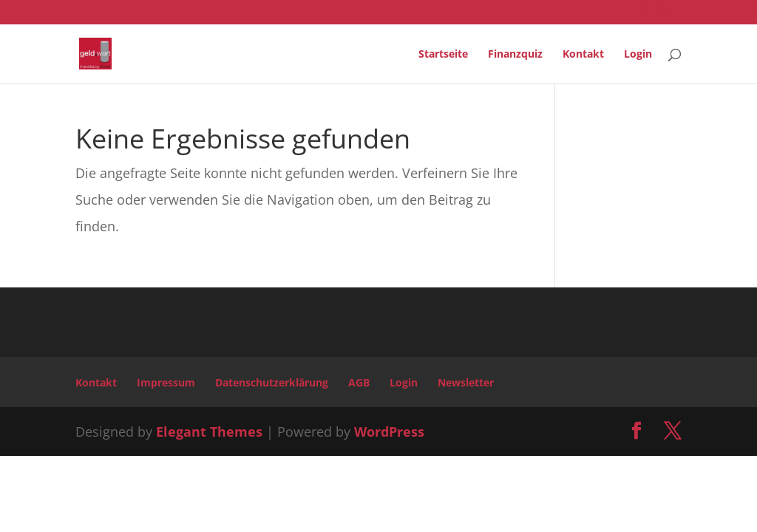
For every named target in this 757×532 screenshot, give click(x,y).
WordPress (389, 432)
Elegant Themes (209, 432)
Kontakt (583, 55)
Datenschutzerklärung (272, 382)
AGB (359, 382)
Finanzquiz (515, 55)
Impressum (166, 382)
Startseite (443, 55)
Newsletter (466, 382)
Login (638, 55)
